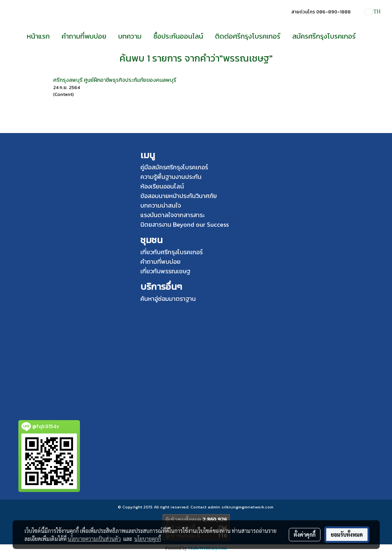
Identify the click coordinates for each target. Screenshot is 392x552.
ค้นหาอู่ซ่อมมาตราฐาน (168, 299)
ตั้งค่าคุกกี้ (305, 534)
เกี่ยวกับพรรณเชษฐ (165, 271)
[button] (368, 36)
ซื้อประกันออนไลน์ (178, 36)
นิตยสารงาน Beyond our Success (185, 224)
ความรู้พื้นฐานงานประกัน (171, 177)
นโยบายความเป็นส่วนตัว (94, 539)
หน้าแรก (38, 36)
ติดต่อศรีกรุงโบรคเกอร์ (248, 36)
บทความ (130, 36)
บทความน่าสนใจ (161, 205)
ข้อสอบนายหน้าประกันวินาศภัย (179, 196)
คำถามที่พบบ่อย (84, 36)
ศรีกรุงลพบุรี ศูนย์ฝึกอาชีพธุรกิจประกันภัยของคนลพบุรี (115, 80)
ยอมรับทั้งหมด (347, 534)
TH (373, 12)
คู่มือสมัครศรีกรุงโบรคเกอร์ (174, 167)
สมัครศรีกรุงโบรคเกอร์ (324, 36)
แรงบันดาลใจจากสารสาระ (172, 215)
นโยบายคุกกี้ (148, 539)
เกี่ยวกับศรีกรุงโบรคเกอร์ (172, 252)
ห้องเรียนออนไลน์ (162, 186)
